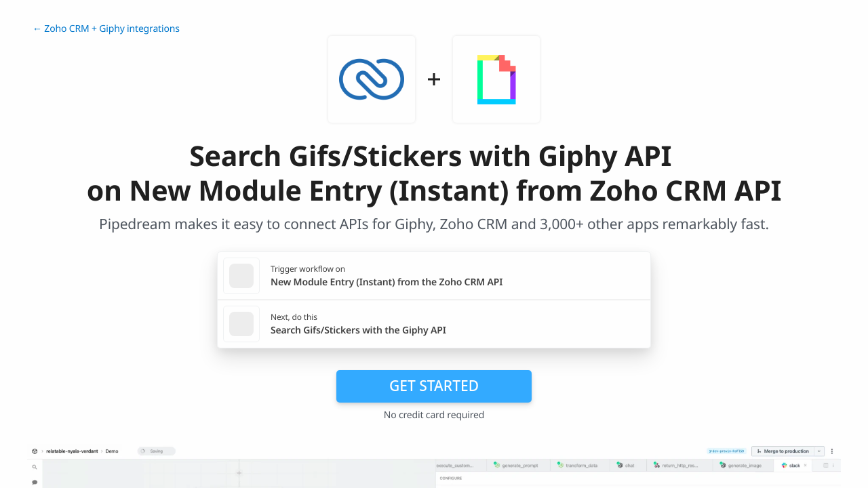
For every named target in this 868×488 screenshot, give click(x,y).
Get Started (434, 386)
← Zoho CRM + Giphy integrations (106, 29)
